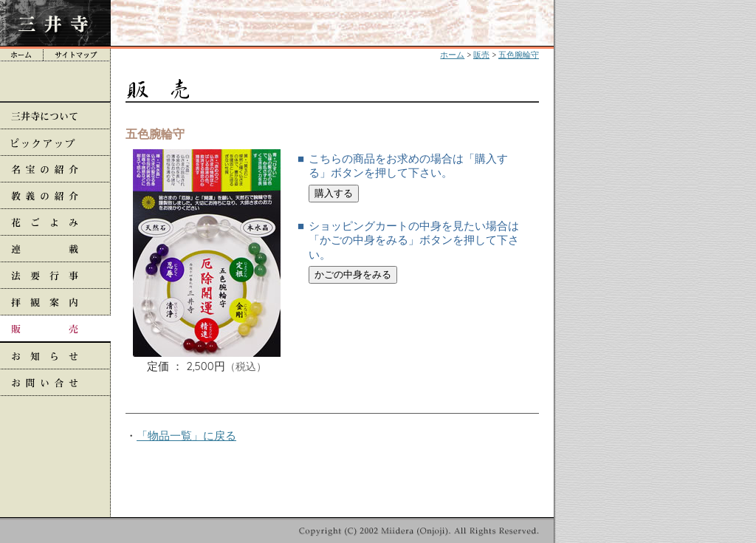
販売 (481, 55)
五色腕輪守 (519, 55)
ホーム (452, 55)
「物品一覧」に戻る (186, 436)
